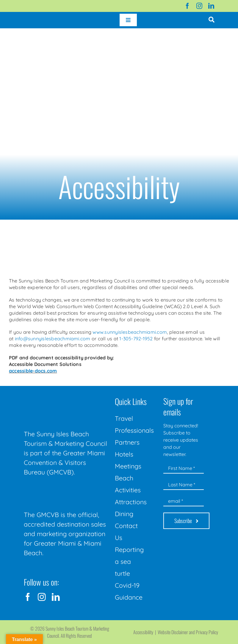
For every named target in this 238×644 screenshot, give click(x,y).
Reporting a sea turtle (129, 561)
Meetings (128, 466)
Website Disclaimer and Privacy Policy (188, 632)
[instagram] (199, 6)
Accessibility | (145, 632)
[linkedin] (211, 6)
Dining (124, 514)
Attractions (131, 502)
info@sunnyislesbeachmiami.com (53, 339)
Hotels (124, 454)
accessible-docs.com (33, 371)
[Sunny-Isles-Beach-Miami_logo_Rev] (66, 396)
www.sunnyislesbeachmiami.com (130, 332)
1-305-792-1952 (136, 339)
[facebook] (187, 6)
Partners (127, 442)
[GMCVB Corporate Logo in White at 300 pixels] (66, 491)
